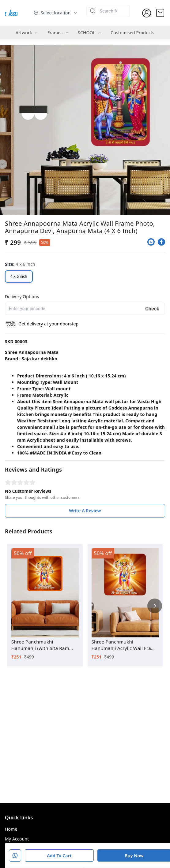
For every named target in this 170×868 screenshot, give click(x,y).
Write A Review (85, 511)
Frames (55, 33)
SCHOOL (87, 33)
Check (152, 309)
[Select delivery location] (56, 13)
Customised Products (132, 33)
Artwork (24, 33)
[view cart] (160, 13)
